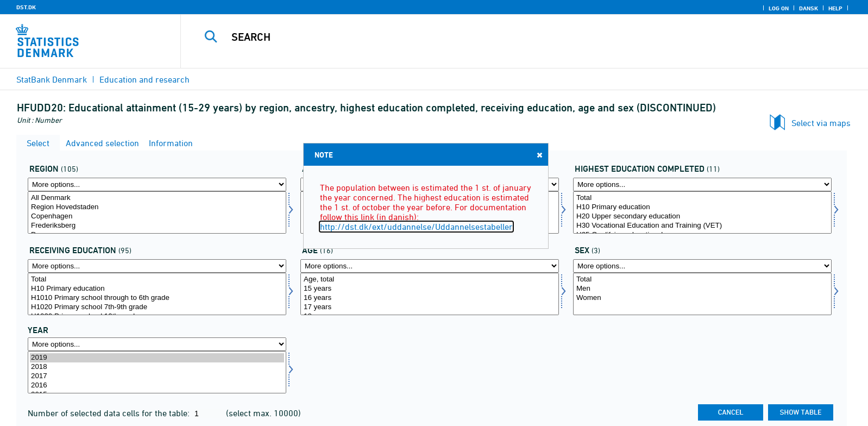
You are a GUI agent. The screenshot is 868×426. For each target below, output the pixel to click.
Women (702, 298)
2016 (157, 386)
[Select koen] (702, 294)
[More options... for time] (157, 344)
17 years (430, 307)
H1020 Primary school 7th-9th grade (157, 307)
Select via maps (821, 123)
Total (702, 198)
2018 (157, 367)
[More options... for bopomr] (157, 184)
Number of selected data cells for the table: (110, 413)
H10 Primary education (702, 207)
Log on (779, 8)
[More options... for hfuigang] (157, 266)
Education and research (144, 79)
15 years (430, 289)
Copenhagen (157, 217)
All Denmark (157, 198)
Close (539, 155)
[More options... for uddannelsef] (702, 184)
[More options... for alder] (430, 266)
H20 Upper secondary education (702, 217)
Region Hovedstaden (157, 207)
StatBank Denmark (52, 79)
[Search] (498, 37)
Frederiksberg (157, 226)
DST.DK (26, 7)
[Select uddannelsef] (702, 212)
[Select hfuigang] (157, 294)
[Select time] (157, 372)
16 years (430, 298)
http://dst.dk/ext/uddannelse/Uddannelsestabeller (416, 227)
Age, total (430, 280)
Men (702, 289)
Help (835, 8)
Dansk (809, 8)
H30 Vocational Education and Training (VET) (702, 226)
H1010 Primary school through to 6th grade (157, 298)
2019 (157, 358)
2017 (157, 376)
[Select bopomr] (157, 212)
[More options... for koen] (702, 266)
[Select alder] (430, 294)
